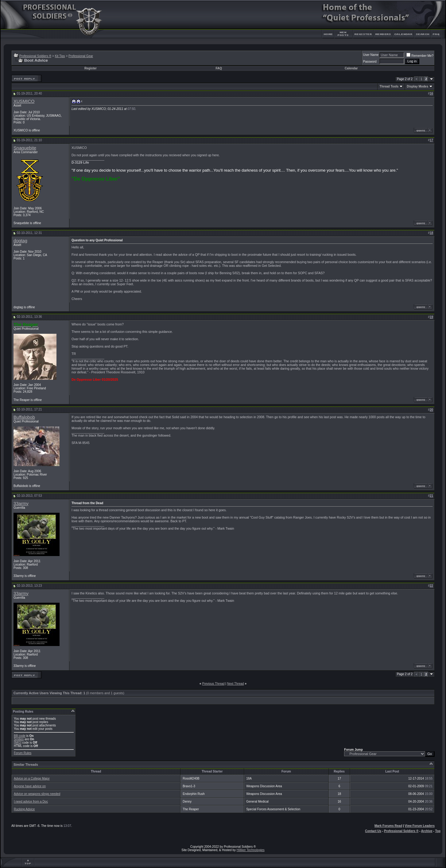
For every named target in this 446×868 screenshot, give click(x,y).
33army (21, 504)
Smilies (19, 739)
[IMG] (17, 743)
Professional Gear (81, 56)
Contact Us (373, 831)
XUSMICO (24, 101)
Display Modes (417, 86)
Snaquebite (25, 148)
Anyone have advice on (30, 786)
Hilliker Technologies (251, 850)
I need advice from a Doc (31, 802)
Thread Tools (389, 86)
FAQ (219, 68)
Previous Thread (213, 684)
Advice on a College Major (32, 778)
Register (91, 68)
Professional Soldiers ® (35, 56)
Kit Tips (60, 56)
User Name (371, 55)
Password (370, 62)
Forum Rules (23, 753)
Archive (427, 831)
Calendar (351, 68)
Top (438, 831)
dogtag (20, 241)
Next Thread (236, 684)
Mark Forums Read (388, 826)
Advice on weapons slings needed (37, 794)
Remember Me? (420, 56)
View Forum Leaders (420, 826)
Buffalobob (24, 417)
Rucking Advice (24, 809)
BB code (20, 736)
